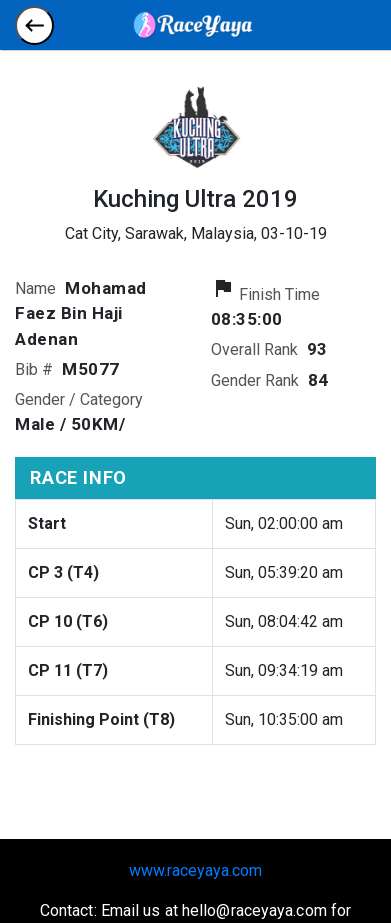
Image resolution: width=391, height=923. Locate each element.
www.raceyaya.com (195, 870)
